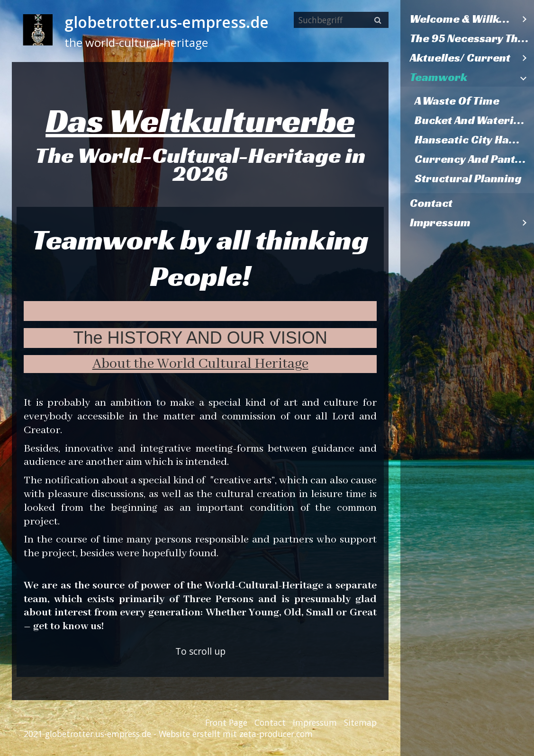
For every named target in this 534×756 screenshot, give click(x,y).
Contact (431, 203)
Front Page (226, 722)
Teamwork (439, 77)
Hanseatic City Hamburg (474, 140)
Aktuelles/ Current (460, 58)
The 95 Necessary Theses (472, 38)
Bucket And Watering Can (474, 120)
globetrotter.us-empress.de (167, 22)
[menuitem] (467, 19)
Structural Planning (468, 178)
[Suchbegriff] (341, 20)
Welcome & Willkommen (462, 19)
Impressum (440, 222)
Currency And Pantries (474, 159)
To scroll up (200, 651)
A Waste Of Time (457, 101)
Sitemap (360, 722)
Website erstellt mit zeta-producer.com (236, 734)
